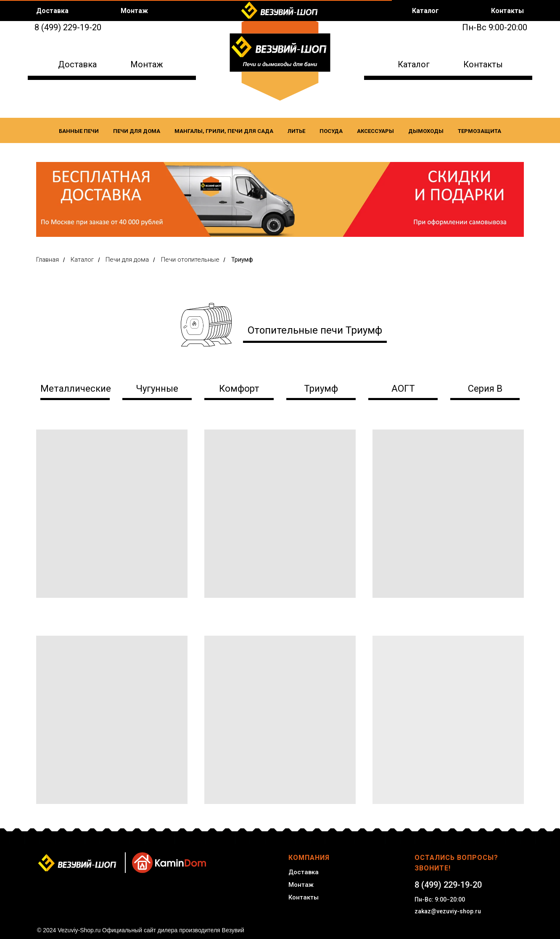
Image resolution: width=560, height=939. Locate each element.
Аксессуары (375, 131)
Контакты (483, 64)
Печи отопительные (190, 260)
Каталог (414, 64)
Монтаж (147, 64)
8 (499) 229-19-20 (68, 27)
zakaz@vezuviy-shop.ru (448, 911)
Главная (48, 260)
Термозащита (479, 131)
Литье (296, 131)
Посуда (331, 131)
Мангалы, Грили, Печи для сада (224, 131)
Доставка (77, 64)
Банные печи (79, 131)
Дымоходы (426, 131)
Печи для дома (137, 131)
